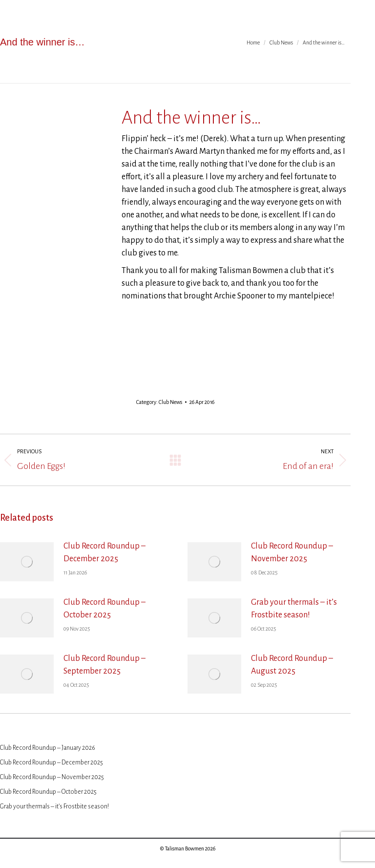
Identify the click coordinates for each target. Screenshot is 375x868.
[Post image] (27, 562)
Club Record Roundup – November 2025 (292, 552)
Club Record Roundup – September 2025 (104, 665)
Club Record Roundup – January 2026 (48, 748)
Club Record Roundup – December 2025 (104, 552)
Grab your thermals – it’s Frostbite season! (294, 609)
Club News (170, 402)
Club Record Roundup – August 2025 (292, 665)
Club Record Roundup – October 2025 (104, 609)
